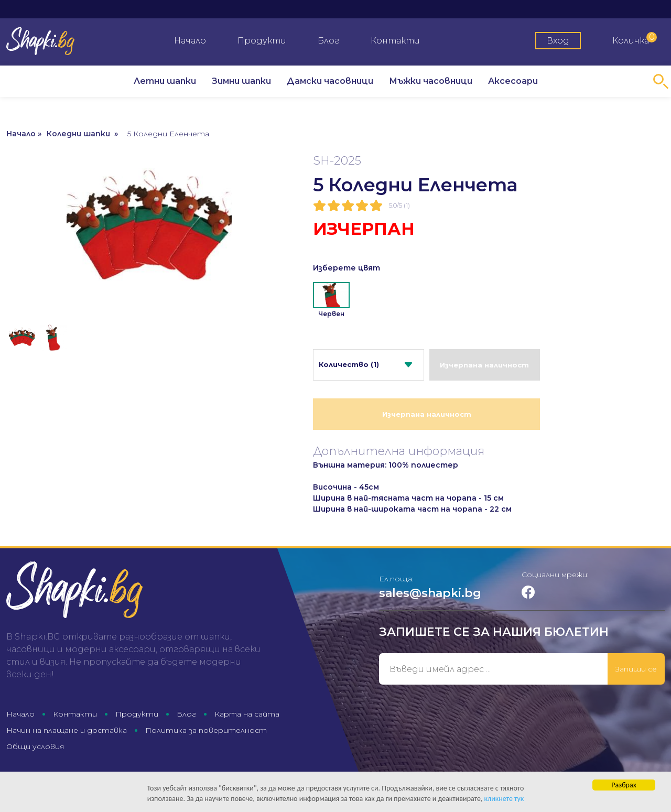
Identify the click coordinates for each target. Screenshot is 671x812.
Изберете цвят (347, 268)
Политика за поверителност (206, 730)
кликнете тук (504, 799)
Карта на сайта (247, 714)
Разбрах (624, 786)
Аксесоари (513, 81)
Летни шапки (165, 81)
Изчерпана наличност (484, 365)
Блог (328, 41)
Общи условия (35, 746)
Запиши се (636, 669)
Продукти (262, 41)
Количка (635, 39)
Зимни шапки (241, 81)
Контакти (395, 41)
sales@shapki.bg (430, 593)
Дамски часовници (330, 81)
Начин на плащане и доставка (67, 730)
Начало (190, 41)
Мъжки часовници (431, 81)
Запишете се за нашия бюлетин (494, 632)
